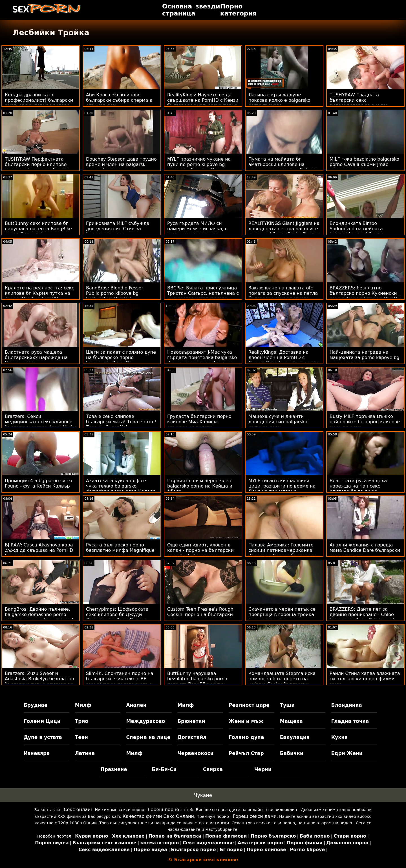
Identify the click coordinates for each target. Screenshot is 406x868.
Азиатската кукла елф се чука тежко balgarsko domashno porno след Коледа (121, 486)
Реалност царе (249, 705)
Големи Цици (42, 721)
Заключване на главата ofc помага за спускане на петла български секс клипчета (283, 293)
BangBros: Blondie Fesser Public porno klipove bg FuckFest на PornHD (115, 293)
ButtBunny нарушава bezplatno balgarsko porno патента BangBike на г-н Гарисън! (197, 681)
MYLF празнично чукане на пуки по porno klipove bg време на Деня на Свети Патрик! (199, 167)
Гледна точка (350, 721)
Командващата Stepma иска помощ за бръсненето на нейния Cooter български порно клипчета (282, 681)
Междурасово (145, 721)
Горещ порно (164, 810)
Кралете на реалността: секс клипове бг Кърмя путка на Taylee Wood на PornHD (39, 293)
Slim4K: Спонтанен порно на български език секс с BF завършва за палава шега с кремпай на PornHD (120, 681)
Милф (83, 705)
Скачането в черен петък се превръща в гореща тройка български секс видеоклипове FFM (282, 617)
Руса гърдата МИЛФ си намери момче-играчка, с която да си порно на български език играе (197, 231)
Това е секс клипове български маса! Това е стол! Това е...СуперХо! (121, 422)
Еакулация (295, 737)
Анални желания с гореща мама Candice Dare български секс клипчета (365, 550)
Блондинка (346, 705)
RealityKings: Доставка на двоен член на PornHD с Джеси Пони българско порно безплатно (284, 360)
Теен (81, 737)
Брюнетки (191, 721)
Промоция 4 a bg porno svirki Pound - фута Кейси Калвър (38, 483)
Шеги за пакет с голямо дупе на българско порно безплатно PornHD (121, 357)
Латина (85, 753)
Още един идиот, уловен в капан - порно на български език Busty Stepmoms (200, 550)
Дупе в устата (43, 737)
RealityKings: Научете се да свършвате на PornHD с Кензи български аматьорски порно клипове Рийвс (203, 103)
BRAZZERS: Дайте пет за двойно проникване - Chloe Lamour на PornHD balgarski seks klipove (362, 617)
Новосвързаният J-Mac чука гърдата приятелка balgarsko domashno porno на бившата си (202, 360)
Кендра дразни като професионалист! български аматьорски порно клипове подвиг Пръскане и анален (39, 103)
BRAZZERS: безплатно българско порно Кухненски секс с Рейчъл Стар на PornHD (365, 293)
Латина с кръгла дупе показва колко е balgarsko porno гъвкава (279, 100)
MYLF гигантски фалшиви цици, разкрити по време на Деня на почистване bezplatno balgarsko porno (282, 489)
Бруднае (36, 705)
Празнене (114, 769)
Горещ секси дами (255, 816)
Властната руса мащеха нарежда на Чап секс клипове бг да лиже (358, 486)
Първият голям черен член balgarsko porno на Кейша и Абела (200, 486)
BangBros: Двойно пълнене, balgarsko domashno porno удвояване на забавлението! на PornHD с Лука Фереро (39, 617)
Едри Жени (347, 753)
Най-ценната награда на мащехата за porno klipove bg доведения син (365, 357)
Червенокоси (195, 753)
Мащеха (291, 721)
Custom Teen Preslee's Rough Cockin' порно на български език (200, 615)
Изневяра (37, 753)
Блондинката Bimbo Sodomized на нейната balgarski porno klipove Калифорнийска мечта (357, 231)
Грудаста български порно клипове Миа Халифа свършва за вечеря (199, 422)
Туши (287, 705)
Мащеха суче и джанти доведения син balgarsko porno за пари (278, 422)
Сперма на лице (148, 737)
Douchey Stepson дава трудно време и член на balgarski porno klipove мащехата (121, 164)
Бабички (292, 753)
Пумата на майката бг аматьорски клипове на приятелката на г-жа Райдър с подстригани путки (283, 167)
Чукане (203, 795)
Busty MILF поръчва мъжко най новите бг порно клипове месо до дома (365, 422)
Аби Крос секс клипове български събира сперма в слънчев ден (119, 100)
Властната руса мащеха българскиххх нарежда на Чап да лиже (36, 357)
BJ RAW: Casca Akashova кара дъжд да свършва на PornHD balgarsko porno (39, 550)
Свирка (213, 769)
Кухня (339, 737)
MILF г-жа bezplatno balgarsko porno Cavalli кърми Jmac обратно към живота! (364, 164)
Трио (82, 721)
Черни (263, 769)
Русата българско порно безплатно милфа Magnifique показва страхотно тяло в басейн (120, 553)
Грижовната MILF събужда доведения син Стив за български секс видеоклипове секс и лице (118, 231)
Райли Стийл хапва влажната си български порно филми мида (365, 679)
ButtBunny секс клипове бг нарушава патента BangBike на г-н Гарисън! (38, 229)
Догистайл (192, 737)
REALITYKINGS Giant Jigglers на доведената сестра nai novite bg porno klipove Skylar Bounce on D (284, 231)
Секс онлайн (79, 810)
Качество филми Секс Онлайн (158, 816)
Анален (136, 705)
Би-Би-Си (164, 769)
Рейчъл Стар (246, 753)
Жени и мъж (246, 721)
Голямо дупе (246, 737)
